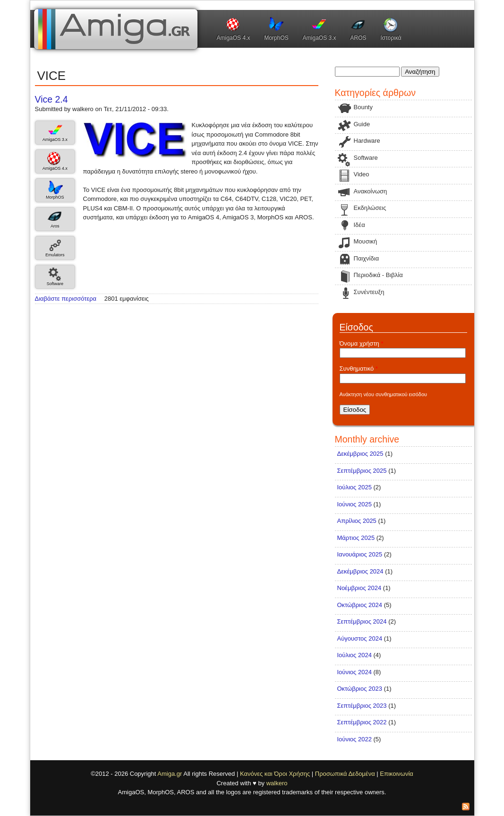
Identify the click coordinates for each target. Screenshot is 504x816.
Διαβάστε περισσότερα (66, 299)
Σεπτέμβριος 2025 (362, 471)
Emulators (55, 255)
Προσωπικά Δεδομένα (345, 774)
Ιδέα (359, 225)
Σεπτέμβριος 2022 (362, 722)
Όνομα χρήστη (362, 343)
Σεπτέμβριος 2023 (362, 706)
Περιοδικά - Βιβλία (378, 275)
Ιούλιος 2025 (355, 487)
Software (55, 284)
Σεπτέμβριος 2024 (362, 621)
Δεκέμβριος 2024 (360, 571)
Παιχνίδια (367, 258)
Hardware (367, 141)
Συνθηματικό (359, 369)
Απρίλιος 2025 (357, 521)
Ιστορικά (391, 38)
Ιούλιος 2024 (355, 655)
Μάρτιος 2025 (356, 538)
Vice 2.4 (51, 99)
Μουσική (366, 241)
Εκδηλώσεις (370, 208)
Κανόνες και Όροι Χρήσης (275, 774)
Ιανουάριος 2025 (360, 554)
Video (362, 174)
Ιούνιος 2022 (355, 739)
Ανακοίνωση (371, 191)
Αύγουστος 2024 (360, 638)
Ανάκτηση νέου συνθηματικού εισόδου (384, 394)
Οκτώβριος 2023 (360, 689)
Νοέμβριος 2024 (359, 588)
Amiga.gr (170, 774)
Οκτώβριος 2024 (360, 605)
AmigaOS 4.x (234, 38)
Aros (55, 226)
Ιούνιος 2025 (355, 504)
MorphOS (276, 38)
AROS (358, 38)
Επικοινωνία (397, 774)
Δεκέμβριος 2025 (360, 454)
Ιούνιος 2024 (355, 672)
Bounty (363, 107)
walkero (277, 783)
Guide (362, 124)
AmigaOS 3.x (320, 38)
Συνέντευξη (369, 292)
